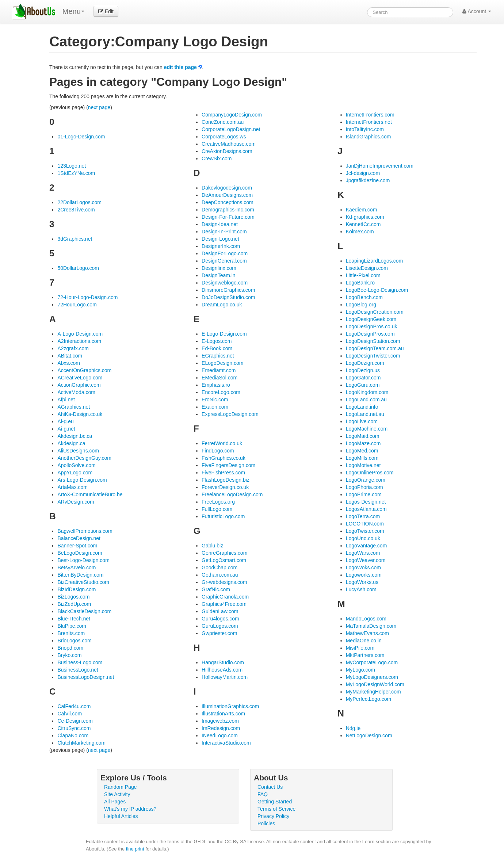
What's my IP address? (130, 809)
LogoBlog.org (361, 305)
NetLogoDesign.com (369, 735)
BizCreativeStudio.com (83, 582)
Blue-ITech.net (74, 619)
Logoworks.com (364, 575)
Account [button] (477, 11)
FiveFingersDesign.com (228, 465)
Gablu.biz (212, 546)
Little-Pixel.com (363, 275)
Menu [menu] (73, 11)
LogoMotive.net (363, 465)
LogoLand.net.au (365, 414)
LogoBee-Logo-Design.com (377, 290)
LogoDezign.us (363, 370)
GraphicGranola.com (225, 597)
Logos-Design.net (366, 502)
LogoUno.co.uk (363, 538)
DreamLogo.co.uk (222, 305)
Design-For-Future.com (228, 217)
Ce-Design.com (75, 721)
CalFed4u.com (74, 706)
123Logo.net (72, 166)
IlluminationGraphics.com (230, 706)
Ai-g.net (66, 429)
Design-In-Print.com (224, 232)
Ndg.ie (353, 728)
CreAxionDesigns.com (227, 151)
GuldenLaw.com (220, 611)
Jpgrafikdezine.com (368, 180)
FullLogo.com (217, 509)
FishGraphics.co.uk (224, 458)
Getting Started (275, 802)
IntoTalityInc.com (365, 129)
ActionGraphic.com (79, 385)
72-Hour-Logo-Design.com (87, 297)
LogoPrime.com (364, 494)
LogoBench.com (364, 297)
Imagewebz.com (220, 721)
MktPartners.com (365, 655)
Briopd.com (70, 648)
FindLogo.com (218, 451)
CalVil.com (70, 714)
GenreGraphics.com (224, 553)
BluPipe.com (72, 626)
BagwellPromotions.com (85, 531)
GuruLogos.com (220, 626)
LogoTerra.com (363, 516)
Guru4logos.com (220, 619)
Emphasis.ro (216, 385)
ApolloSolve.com (76, 465)
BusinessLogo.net (78, 670)
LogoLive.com (362, 421)
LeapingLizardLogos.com (374, 261)
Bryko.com (69, 655)
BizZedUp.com (74, 604)
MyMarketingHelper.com (373, 692)
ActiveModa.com (76, 392)
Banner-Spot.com (77, 546)
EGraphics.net (218, 356)
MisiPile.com (360, 648)
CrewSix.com (217, 158)
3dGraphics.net (75, 239)
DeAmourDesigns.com (227, 195)
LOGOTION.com (365, 524)
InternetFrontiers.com (370, 115)
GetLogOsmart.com (224, 560)
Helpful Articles (121, 816)
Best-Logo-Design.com (83, 560)
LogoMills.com (362, 458)
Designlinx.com (219, 268)
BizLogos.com (73, 597)
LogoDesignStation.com (373, 341)
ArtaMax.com (72, 487)
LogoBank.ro (360, 283)
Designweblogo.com (225, 283)
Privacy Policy (273, 816)
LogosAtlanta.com (366, 509)
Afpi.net (66, 400)
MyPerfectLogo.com (369, 699)
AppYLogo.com (75, 473)
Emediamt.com (219, 370)
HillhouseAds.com (222, 670)
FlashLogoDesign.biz (226, 480)
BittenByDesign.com (80, 575)
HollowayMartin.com (225, 677)
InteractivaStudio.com (226, 743)
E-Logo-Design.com (224, 334)
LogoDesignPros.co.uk (372, 326)
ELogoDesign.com (222, 363)
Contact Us (270, 787)
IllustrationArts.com (223, 714)
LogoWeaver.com (366, 560)
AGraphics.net (74, 407)
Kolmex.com (360, 232)
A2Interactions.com (79, 341)
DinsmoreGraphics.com (228, 290)
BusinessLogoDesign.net (86, 677)
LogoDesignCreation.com (375, 312)
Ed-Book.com (217, 348)
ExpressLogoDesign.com (230, 414)
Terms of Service (276, 809)
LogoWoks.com (363, 567)
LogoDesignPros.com (370, 334)
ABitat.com (70, 356)
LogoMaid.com (363, 436)
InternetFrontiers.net (369, 122)
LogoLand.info (362, 407)
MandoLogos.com (366, 619)
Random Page (121, 787)
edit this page (180, 67)
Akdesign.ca (71, 443)
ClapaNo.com (73, 735)
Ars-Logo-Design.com (82, 480)
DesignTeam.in (219, 275)
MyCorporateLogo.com (372, 662)
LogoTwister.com (365, 531)
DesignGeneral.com (224, 261)
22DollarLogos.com (79, 202)
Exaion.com (215, 407)
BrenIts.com (71, 633)
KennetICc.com (363, 224)
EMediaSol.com (219, 378)
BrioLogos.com (74, 641)
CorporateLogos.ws (224, 137)
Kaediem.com (362, 210)
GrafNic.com (216, 589)
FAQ (263, 794)
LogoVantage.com (366, 546)
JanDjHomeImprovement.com (380, 166)
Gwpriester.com (219, 633)
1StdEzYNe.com (76, 173)
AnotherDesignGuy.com (84, 458)
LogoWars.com (363, 553)
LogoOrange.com (366, 480)
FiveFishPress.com (223, 473)
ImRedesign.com (221, 728)
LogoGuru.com (363, 385)
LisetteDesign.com (367, 268)
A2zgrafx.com (73, 348)
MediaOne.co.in (364, 641)
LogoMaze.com (363, 443)
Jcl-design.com (363, 173)
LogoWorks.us (362, 582)
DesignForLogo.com (225, 253)
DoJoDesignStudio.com (228, 297)
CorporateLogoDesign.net (231, 129)
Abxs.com (68, 363)
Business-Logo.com (80, 662)
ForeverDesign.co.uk (225, 487)
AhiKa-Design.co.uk (80, 414)
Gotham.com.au (220, 575)
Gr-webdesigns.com (224, 582)
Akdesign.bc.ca (75, 436)
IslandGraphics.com (369, 137)
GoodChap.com (219, 567)
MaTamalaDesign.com (371, 626)
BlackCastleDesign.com (84, 611)
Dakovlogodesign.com (227, 188)
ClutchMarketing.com (81, 743)
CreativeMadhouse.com (229, 144)
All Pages (115, 802)
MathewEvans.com (367, 633)
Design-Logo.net (220, 239)
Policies (266, 823)
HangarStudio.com (223, 662)
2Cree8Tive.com (76, 210)
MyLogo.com (360, 670)
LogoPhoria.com (364, 487)
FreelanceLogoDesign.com (232, 494)
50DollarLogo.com (78, 268)
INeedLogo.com (220, 735)
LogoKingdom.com (367, 392)
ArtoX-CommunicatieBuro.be (90, 494)
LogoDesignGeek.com (371, 319)
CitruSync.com (74, 728)
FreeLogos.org (218, 502)
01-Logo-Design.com (81, 137)
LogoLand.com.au (366, 400)
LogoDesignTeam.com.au (375, 348)
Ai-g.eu (65, 421)
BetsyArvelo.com (77, 567)
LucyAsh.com (361, 589)
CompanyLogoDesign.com (232, 115)
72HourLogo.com (77, 305)
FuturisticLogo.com (223, 516)
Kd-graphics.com (365, 217)
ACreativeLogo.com (80, 378)
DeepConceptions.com (228, 202)
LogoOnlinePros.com (370, 473)
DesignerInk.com (221, 246)
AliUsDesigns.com (78, 451)
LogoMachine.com (367, 429)
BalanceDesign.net (79, 538)
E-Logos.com (217, 341)
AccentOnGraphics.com (84, 370)
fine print (135, 849)
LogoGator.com (363, 378)
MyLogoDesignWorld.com (375, 684)
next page (99, 107)
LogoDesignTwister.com (373, 356)
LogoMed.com (362, 451)
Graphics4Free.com (224, 604)
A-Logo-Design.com (80, 334)
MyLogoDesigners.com (372, 677)
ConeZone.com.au (223, 122)
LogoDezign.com (365, 363)
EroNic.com (215, 400)
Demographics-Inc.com (228, 210)
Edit (106, 11)
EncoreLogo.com (221, 392)
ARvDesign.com (76, 502)
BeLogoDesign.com (80, 553)
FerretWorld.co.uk (222, 443)
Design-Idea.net (220, 224)
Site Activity (117, 794)
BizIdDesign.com (77, 589)
